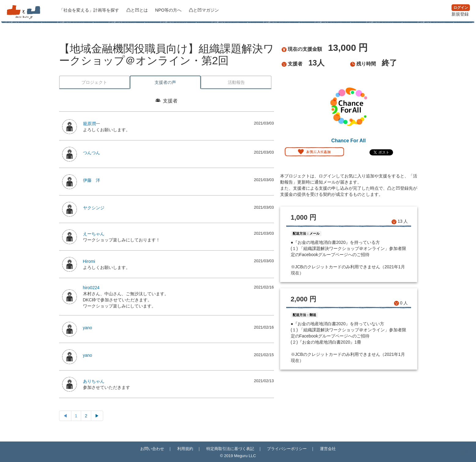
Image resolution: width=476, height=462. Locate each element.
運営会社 (328, 449)
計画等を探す (90, 10)
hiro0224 (91, 288)
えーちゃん (94, 234)
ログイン (461, 8)
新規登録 (460, 14)
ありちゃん (94, 381)
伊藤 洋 (92, 180)
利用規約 (185, 449)
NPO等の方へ (169, 10)
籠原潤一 (92, 124)
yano (88, 328)
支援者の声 (165, 82)
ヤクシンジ (94, 208)
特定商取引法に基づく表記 (230, 449)
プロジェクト (94, 82)
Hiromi (89, 261)
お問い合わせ (152, 449)
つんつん (92, 153)
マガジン (204, 10)
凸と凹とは (138, 10)
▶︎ (97, 416)
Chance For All (348, 141)
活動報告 (236, 82)
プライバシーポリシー (287, 449)
